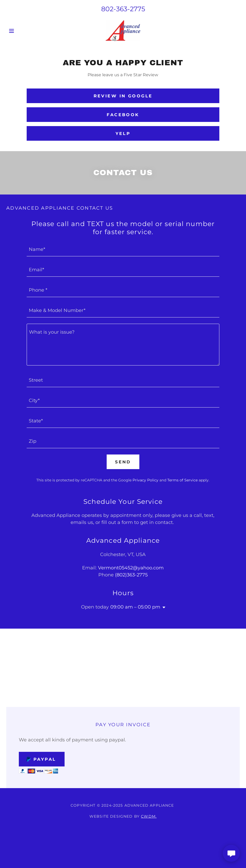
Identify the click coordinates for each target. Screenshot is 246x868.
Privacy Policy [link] (145, 480)
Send (123, 462)
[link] (123, 31)
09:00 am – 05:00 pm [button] (135, 607)
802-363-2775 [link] (123, 9)
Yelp (123, 134)
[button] (24, 31)
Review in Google (123, 96)
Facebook (123, 115)
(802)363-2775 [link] (131, 575)
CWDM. (149, 816)
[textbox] (123, 249)
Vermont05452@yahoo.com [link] (131, 568)
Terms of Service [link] (182, 480)
